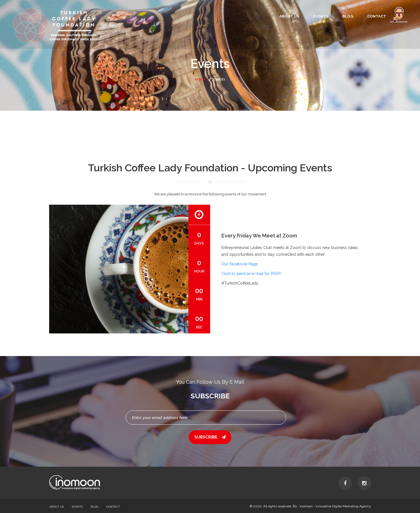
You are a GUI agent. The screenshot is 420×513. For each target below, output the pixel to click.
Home (200, 79)
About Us (289, 16)
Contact (377, 16)
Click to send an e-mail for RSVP (251, 274)
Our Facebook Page (240, 264)
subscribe (210, 437)
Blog (348, 16)
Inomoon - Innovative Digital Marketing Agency (335, 506)
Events (321, 16)
